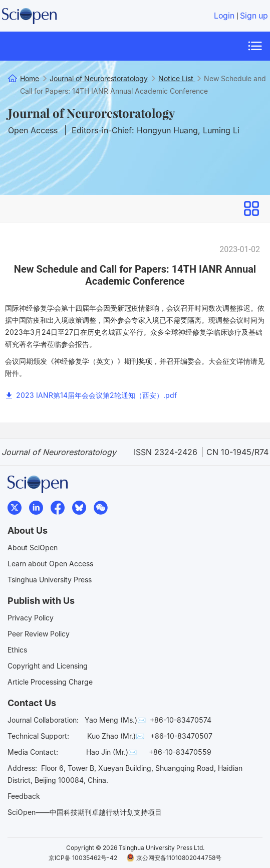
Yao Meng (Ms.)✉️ (115, 720)
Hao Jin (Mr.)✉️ (111, 752)
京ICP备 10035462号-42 (83, 858)
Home (30, 78)
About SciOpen (33, 548)
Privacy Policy (31, 618)
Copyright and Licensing (48, 666)
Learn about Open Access (50, 564)
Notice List (177, 78)
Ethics (17, 650)
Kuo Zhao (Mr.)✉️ (116, 736)
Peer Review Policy (39, 634)
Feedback (24, 796)
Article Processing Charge (50, 682)
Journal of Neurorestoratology (91, 113)
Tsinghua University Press (50, 580)
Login (224, 16)
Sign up (254, 16)
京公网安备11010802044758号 (174, 857)
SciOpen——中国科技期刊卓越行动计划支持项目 (85, 812)
